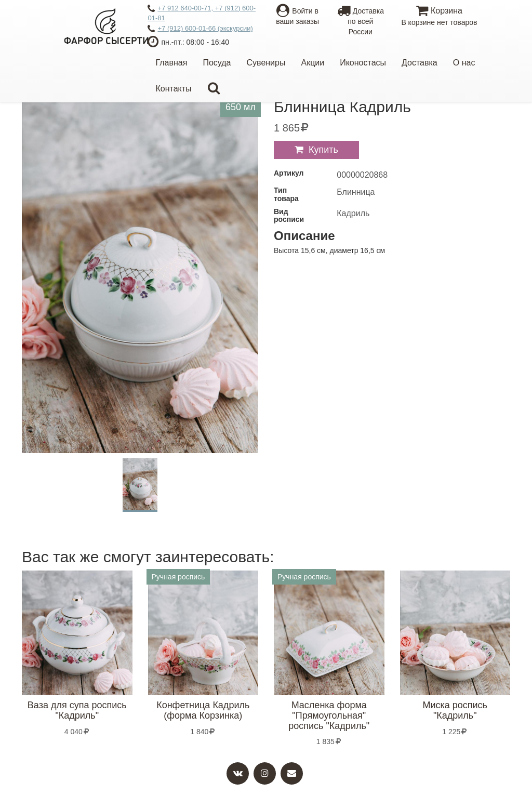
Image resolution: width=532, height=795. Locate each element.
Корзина (439, 17)
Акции (312, 63)
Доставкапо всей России (361, 21)
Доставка (420, 63)
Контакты (173, 89)
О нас (464, 63)
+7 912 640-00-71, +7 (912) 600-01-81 (202, 13)
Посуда (217, 63)
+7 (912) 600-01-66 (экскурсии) (200, 29)
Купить (323, 150)
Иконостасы (363, 63)
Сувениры (266, 63)
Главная (171, 63)
